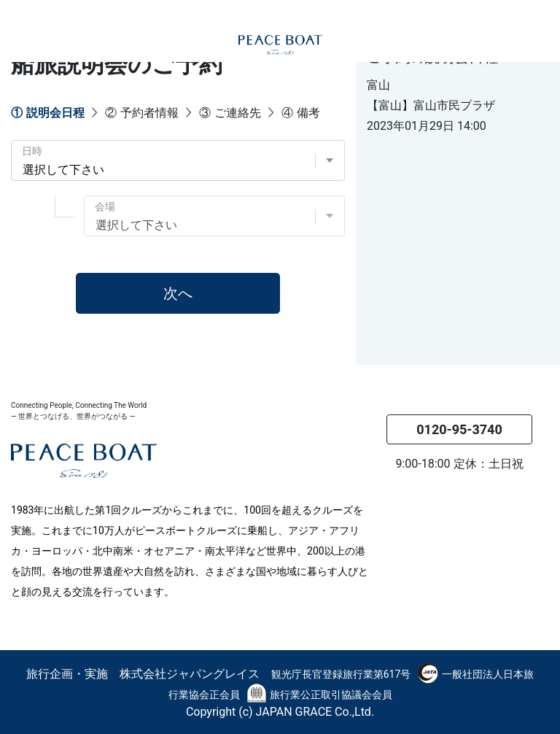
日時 (32, 151)
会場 (105, 206)
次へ (178, 293)
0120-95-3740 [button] (459, 429)
